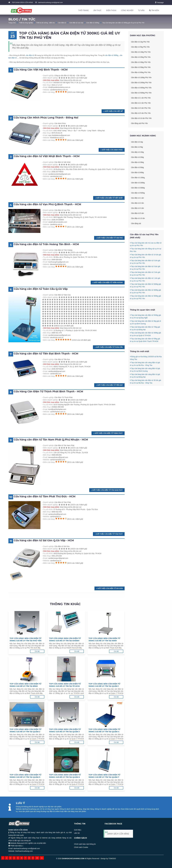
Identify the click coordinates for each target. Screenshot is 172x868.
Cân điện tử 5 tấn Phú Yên (141, 113)
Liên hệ (77, 833)
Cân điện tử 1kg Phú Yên (140, 42)
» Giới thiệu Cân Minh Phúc (112, 150)
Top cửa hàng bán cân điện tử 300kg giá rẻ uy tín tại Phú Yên (123, 23)
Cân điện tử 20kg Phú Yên (141, 57)
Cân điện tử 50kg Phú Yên (141, 67)
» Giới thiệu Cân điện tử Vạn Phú (109, 238)
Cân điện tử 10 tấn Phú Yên (141, 118)
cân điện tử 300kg (112, 55)
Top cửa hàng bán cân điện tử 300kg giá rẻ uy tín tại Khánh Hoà (65, 639)
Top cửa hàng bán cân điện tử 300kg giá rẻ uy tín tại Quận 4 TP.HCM (104, 730)
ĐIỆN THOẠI (111, 10)
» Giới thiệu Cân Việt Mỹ (113, 111)
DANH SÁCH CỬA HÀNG (118, 834)
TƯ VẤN (141, 10)
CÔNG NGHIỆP (127, 10)
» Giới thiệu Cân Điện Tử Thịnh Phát (108, 433)
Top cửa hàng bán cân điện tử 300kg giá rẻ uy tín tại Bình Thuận (25, 685)
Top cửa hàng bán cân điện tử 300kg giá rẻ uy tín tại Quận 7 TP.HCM (104, 776)
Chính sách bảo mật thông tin (85, 844)
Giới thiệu (78, 830)
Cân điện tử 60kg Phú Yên (141, 72)
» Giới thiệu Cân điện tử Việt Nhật (109, 198)
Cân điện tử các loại (76, 23)
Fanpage (159, 2)
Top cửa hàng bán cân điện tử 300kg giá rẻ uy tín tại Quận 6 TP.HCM (65, 776)
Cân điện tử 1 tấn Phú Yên (141, 98)
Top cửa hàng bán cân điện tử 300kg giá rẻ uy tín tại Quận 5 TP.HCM (25, 776)
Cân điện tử (62, 23)
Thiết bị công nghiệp (26, 23)
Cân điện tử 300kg (93, 23)
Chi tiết (37, 651)
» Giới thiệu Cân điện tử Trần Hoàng (108, 282)
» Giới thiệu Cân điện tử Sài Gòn (110, 588)
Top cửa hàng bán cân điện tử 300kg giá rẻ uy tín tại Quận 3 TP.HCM (65, 730)
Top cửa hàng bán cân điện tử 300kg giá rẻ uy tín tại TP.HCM (65, 685)
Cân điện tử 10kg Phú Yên (141, 52)
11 (42, 858)
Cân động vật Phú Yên (139, 123)
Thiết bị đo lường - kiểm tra (45, 23)
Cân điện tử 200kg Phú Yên (141, 83)
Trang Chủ (12, 23)
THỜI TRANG (84, 10)
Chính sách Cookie (81, 847)
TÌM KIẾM (154, 10)
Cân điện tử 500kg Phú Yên (141, 93)
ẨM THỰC (97, 10)
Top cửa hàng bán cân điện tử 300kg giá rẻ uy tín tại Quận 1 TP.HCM (104, 685)
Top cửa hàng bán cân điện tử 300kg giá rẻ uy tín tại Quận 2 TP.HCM (25, 730)
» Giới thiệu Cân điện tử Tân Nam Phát (107, 490)
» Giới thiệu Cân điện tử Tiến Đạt (109, 385)
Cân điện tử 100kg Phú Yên (141, 77)
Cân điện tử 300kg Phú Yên (141, 88)
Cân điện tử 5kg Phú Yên (140, 47)
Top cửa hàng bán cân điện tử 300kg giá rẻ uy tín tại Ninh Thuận (104, 639)
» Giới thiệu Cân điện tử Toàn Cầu (109, 347)
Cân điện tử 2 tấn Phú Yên (141, 103)
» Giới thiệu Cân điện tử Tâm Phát (109, 534)
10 (37, 858)
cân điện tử (30, 55)
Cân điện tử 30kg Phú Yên (141, 62)
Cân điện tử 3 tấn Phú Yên (141, 108)
